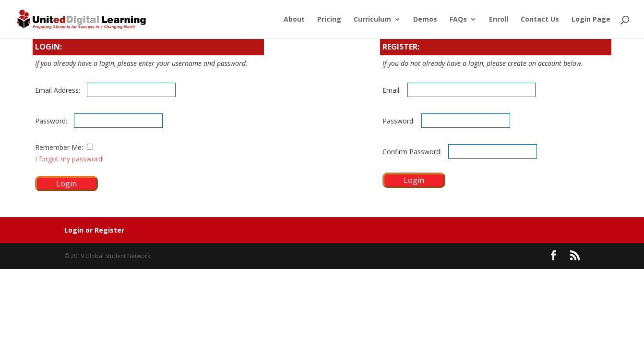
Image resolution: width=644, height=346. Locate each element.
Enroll (499, 20)
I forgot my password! (69, 159)
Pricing (329, 20)
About (294, 20)
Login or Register (94, 230)
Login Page (591, 20)
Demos (425, 20)
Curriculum (372, 20)
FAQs (458, 20)
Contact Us (540, 20)
